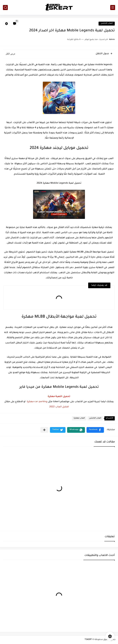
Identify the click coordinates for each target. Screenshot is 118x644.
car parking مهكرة (37, 402)
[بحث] (5, 8)
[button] (95, 430)
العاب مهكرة (79, 418)
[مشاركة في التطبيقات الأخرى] (44, 430)
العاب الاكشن (107, 24)
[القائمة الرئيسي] (113, 8)
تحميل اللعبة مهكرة (59, 397)
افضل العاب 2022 (59, 407)
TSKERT (88, 640)
